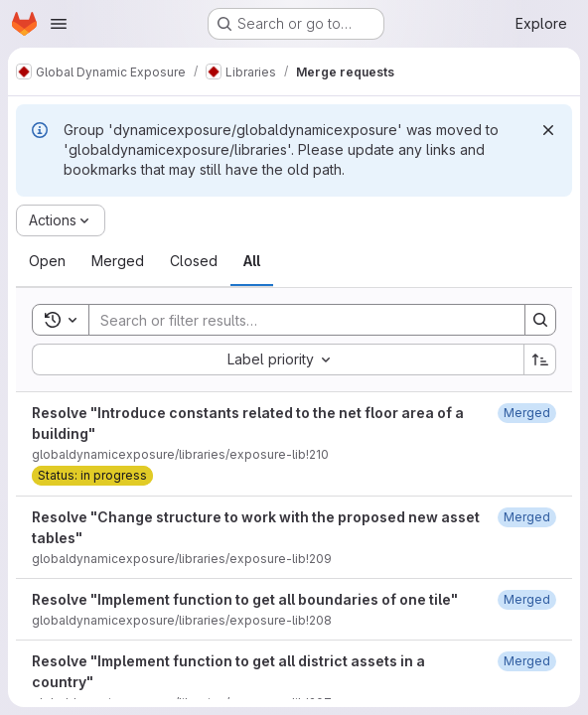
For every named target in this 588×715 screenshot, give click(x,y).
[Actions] (61, 220)
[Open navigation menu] (59, 24)
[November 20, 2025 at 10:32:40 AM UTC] (527, 599)
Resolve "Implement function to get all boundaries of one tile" (245, 599)
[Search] (297, 320)
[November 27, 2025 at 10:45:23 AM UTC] (527, 413)
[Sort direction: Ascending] (540, 359)
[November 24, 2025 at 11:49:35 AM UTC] (527, 517)
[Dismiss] (548, 130)
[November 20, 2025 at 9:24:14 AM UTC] (527, 661)
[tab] (47, 261)
